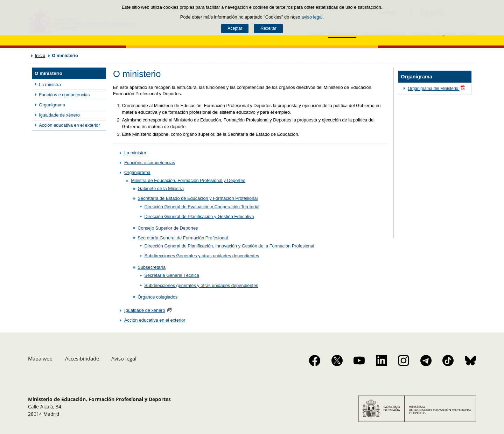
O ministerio (48, 73)
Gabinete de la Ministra (161, 188)
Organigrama (52, 105)
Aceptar (235, 28)
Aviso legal (124, 358)
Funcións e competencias (64, 95)
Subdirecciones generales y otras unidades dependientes (201, 285)
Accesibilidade (82, 358)
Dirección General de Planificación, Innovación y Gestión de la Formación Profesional (229, 246)
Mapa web (40, 358)
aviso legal (312, 17)
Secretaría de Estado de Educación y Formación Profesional (198, 198)
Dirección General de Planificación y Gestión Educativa (199, 216)
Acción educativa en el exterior (69, 125)
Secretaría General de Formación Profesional (183, 238)
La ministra (50, 85)
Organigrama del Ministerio (437, 89)
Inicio (40, 55)
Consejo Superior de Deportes (168, 228)
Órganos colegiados (157, 297)
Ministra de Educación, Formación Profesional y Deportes (188, 180)
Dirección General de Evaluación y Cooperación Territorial (202, 207)
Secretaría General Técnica (172, 275)
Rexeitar (268, 28)
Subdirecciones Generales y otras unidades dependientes (202, 256)
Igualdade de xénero (59, 115)
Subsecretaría (152, 267)
